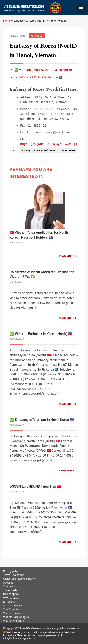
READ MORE (67, 256)
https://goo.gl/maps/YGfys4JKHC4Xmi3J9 (48, 144)
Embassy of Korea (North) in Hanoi (39, 151)
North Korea (68, 151)
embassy (37, 36)
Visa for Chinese (13, 606)
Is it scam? (9, 602)
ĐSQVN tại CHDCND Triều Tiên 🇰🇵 (36, 77)
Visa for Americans (14, 621)
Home (7, 21)
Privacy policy (11, 571)
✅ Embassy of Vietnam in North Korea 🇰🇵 (42, 420)
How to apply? (11, 594)
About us (8, 583)
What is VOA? (11, 598)
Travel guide (10, 590)
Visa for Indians (12, 609)
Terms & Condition (14, 575)
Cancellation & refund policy (19, 579)
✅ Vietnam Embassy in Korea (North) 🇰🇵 (41, 70)
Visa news (9, 586)
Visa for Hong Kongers (16, 617)
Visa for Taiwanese (14, 613)
